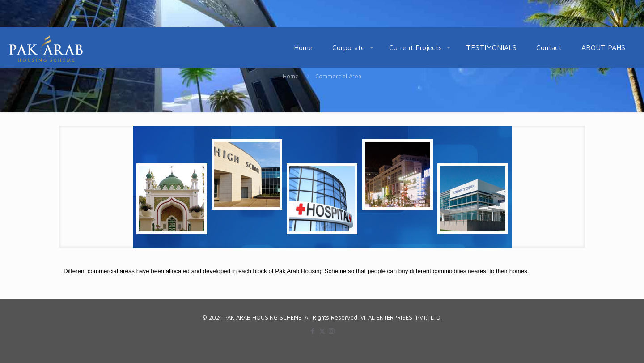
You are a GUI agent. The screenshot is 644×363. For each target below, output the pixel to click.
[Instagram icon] (332, 331)
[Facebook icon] (313, 331)
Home (291, 76)
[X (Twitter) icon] (322, 331)
